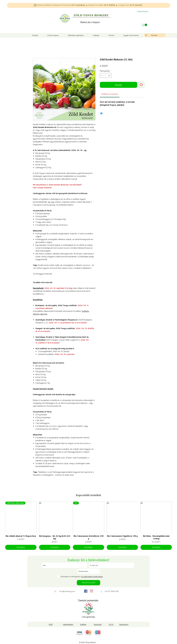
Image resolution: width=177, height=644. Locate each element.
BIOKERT (102, 15)
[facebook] (86, 591)
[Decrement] (102, 76)
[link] (110, 94)
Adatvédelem (68, 624)
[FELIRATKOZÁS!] (88, 583)
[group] (88, 526)
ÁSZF (51, 624)
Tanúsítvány (124, 624)
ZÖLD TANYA (84, 15)
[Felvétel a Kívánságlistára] (141, 85)
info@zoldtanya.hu (67, 591)
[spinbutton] (106, 76)
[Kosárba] (21, 547)
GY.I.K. (111, 624)
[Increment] (109, 76)
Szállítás (83, 624)
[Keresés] (154, 35)
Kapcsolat (98, 624)
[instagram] (91, 591)
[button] (145, 25)
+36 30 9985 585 (112, 591)
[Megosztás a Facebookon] (101, 113)
